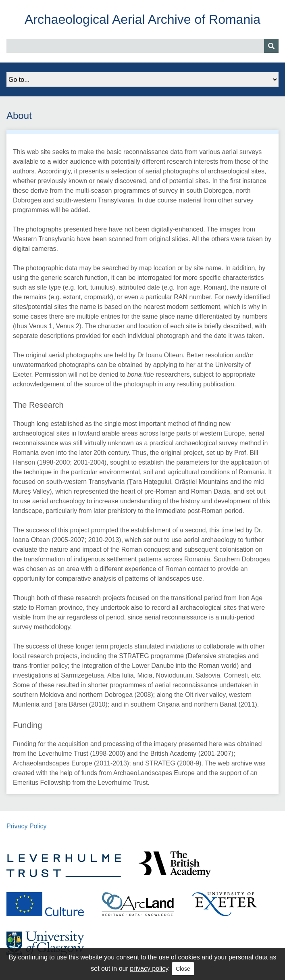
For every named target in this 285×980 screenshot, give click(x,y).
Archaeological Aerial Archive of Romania (142, 19)
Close (183, 969)
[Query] (142, 46)
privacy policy (149, 969)
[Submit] (271, 46)
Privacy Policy (27, 826)
